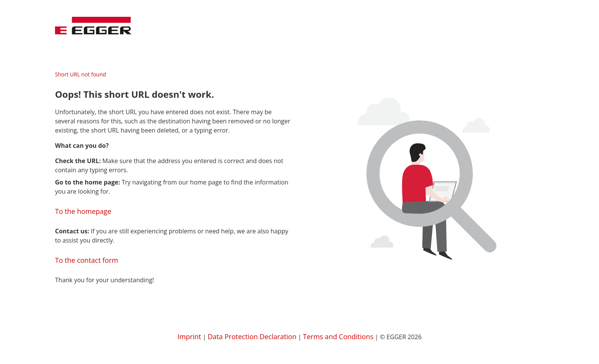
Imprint (189, 336)
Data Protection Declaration (252, 336)
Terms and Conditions (338, 336)
